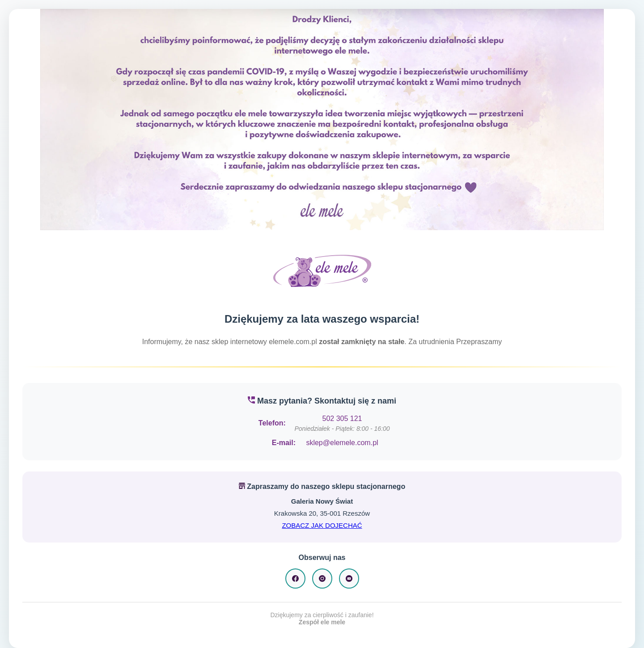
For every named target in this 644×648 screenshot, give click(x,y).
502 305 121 (342, 419)
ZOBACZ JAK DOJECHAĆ (322, 525)
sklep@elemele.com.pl (342, 443)
